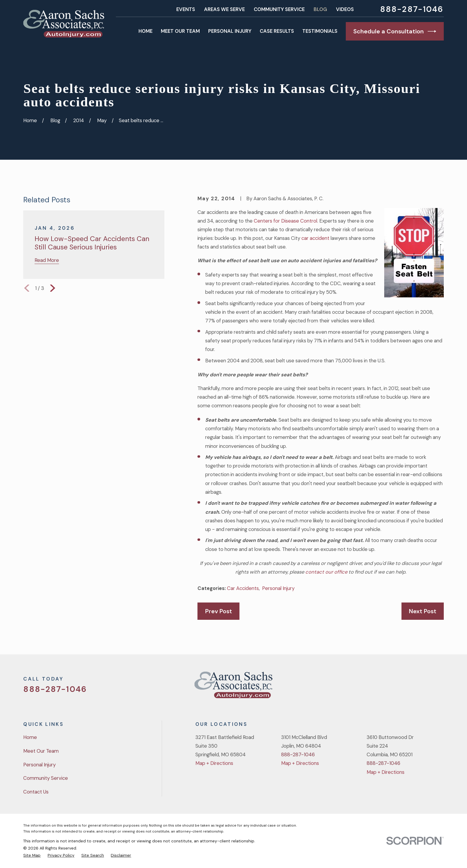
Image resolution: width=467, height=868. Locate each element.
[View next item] (53, 288)
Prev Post (219, 611)
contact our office (326, 572)
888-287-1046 (412, 9)
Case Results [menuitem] (277, 31)
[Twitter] (393, 687)
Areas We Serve (224, 9)
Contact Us (36, 792)
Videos (345, 9)
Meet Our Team (41, 751)
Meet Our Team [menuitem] (180, 31)
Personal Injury (278, 588)
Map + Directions (214, 763)
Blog (320, 9)
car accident (315, 238)
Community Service (279, 9)
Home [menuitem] (145, 31)
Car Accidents (243, 588)
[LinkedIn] (440, 687)
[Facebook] (408, 687)
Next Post (423, 611)
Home (30, 737)
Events (186, 9)
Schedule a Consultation (395, 31)
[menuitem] (32, 855)
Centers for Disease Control (285, 221)
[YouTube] (424, 687)
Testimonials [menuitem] (320, 31)
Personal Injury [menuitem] (230, 31)
